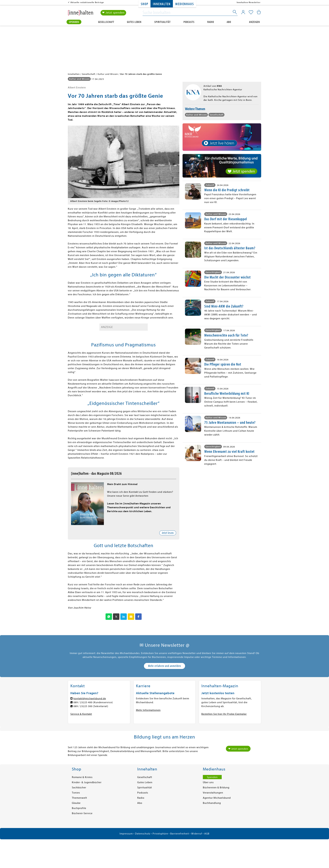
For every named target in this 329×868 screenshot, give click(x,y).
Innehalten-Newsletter (249, 2)
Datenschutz (143, 834)
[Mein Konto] (243, 12)
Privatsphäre (160, 834)
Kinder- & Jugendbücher (87, 782)
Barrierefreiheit (180, 834)
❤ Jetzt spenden (113, 13)
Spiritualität (162, 22)
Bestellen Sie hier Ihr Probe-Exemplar (224, 714)
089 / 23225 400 (83, 702)
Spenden (74, 22)
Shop (144, 4)
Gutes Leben (134, 22)
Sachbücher (79, 788)
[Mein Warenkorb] (259, 12)
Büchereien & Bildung (216, 788)
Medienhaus (184, 4)
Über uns (208, 782)
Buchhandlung (212, 803)
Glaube (76, 803)
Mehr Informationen (148, 710)
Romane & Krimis (82, 777)
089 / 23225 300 (83, 706)
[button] (109, 617)
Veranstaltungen (213, 793)
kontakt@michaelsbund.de (90, 699)
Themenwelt (79, 798)
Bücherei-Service (82, 813)
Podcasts (189, 22)
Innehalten (162, 4)
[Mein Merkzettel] (251, 12)
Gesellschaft (106, 22)
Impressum (126, 834)
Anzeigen (254, 22)
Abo (229, 22)
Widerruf (197, 834)
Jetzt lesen (168, 533)
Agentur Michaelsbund (217, 798)
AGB (207, 834)
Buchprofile (79, 808)
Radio (211, 22)
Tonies (76, 793)
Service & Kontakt (81, 714)
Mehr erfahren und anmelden (164, 666)
